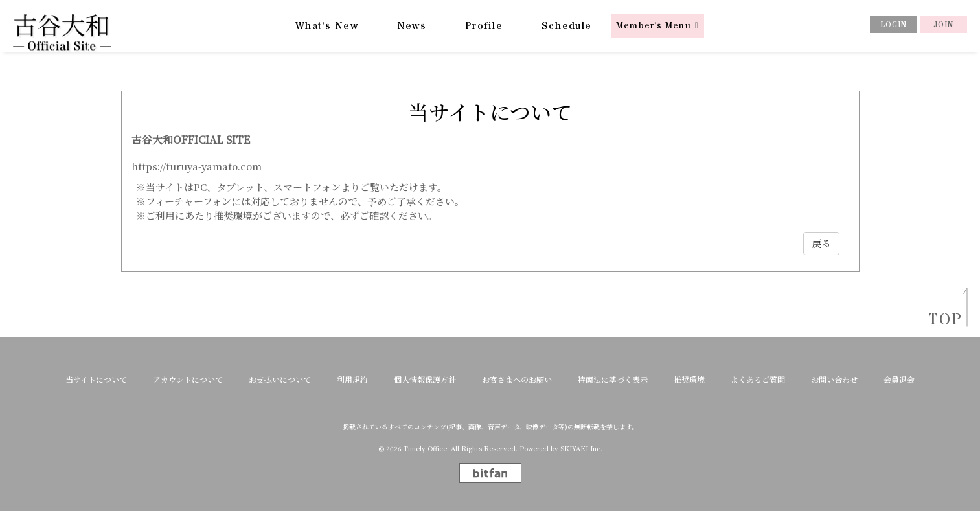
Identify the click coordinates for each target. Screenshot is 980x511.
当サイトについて (96, 380)
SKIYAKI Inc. (581, 449)
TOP (941, 320)
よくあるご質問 (758, 380)
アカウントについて (188, 380)
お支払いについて (280, 380)
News (412, 26)
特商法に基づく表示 (613, 380)
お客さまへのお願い (517, 380)
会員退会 (899, 380)
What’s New (327, 26)
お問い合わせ (834, 380)
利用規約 (352, 380)
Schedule (566, 26)
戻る (821, 243)
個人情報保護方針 (425, 380)
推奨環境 (689, 380)
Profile (484, 26)
